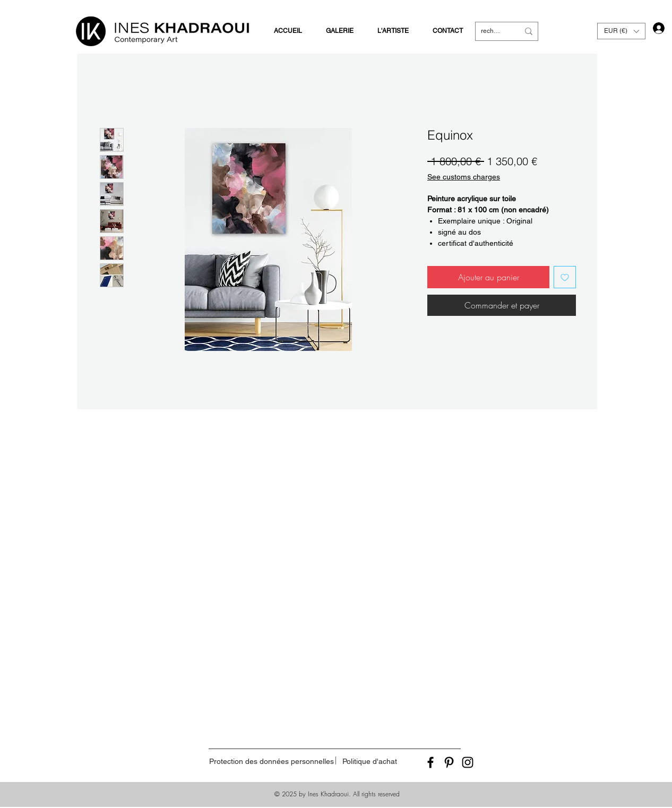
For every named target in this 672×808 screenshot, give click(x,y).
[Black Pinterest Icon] (449, 762)
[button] (621, 31)
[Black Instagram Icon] (468, 762)
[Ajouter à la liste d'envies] (565, 277)
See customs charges (464, 177)
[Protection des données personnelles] (272, 761)
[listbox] (621, 31)
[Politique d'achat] (370, 761)
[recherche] (492, 31)
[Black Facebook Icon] (430, 762)
